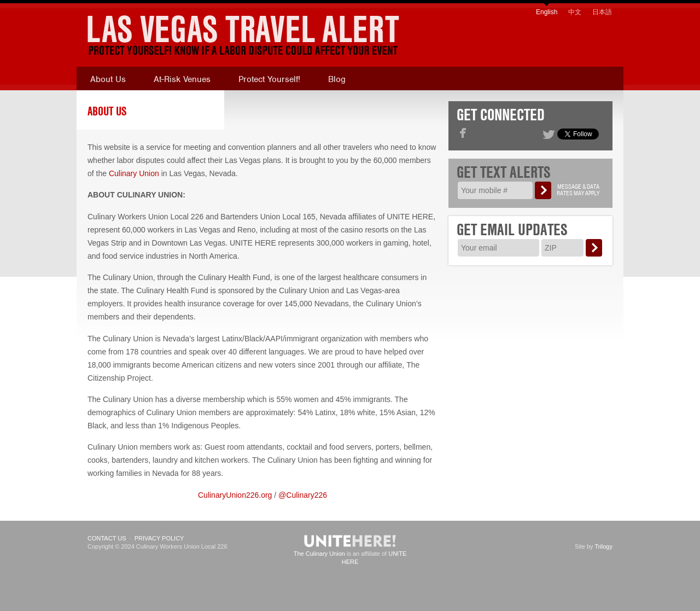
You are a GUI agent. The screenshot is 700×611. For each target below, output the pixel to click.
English (547, 12)
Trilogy (603, 546)
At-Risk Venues (182, 79)
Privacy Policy (159, 538)
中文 (575, 12)
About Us (108, 79)
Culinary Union (134, 173)
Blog (337, 79)
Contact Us (107, 538)
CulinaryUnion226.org (235, 495)
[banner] (232, 36)
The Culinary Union (319, 554)
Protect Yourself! (269, 79)
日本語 (602, 12)
